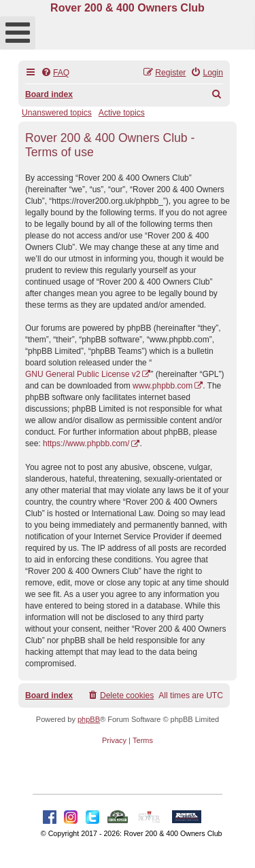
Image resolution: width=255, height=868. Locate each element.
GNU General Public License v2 (83, 374)
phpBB (89, 719)
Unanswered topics (57, 113)
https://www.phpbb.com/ (86, 444)
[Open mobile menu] (18, 33)
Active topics (122, 113)
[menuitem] (55, 73)
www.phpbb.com (163, 386)
